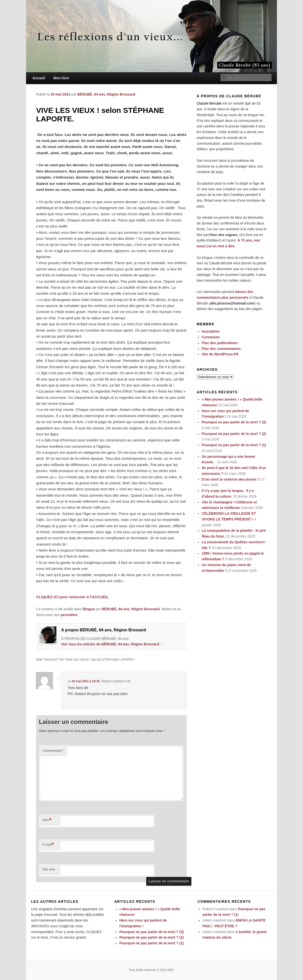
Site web (49, 869)
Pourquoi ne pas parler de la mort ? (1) (234, 445)
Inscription (211, 331)
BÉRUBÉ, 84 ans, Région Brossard (106, 94)
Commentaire (53, 751)
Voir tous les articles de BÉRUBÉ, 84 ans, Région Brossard (112, 644)
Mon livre (61, 78)
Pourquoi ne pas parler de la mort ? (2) (234, 434)
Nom (47, 820)
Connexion (211, 337)
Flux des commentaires (221, 349)
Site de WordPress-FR (220, 354)
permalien (69, 615)
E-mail (48, 845)
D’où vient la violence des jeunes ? (231, 479)
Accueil (39, 78)
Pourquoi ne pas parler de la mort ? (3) (234, 422)
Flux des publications (220, 343)
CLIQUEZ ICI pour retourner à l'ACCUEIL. (73, 597)
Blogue (89, 609)
